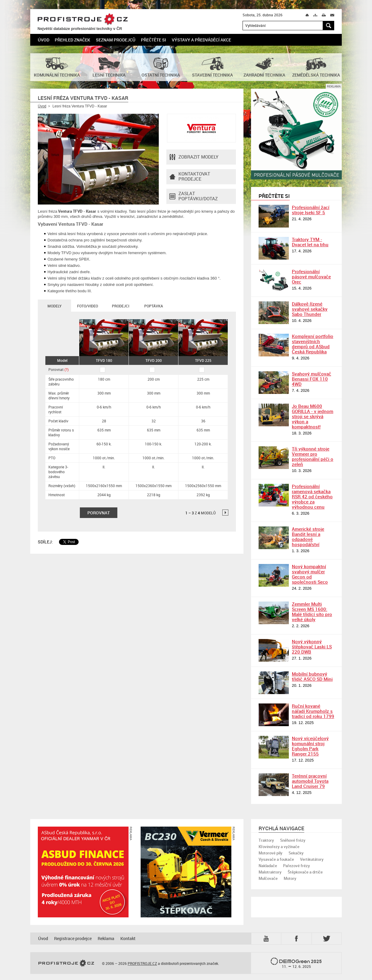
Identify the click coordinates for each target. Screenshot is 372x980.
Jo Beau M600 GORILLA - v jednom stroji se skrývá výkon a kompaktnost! (313, 416)
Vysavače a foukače (276, 859)
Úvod (44, 40)
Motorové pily (271, 853)
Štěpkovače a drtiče (305, 872)
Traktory (266, 840)
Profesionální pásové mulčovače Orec (311, 277)
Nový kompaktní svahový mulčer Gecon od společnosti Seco (310, 574)
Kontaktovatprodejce (190, 177)
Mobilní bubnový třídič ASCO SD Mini (312, 676)
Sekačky (296, 853)
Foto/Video (88, 306)
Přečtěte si (153, 40)
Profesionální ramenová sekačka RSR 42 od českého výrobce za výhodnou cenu (312, 497)
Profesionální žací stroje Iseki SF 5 (311, 210)
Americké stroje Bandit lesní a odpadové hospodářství (308, 537)
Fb (297, 939)
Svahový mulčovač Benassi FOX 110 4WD (312, 379)
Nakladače (268, 866)
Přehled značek (72, 40)
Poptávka (154, 306)
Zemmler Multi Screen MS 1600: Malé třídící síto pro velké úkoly (312, 612)
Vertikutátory (312, 859)
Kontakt (128, 938)
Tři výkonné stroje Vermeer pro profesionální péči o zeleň (313, 456)
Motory (290, 878)
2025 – (296, 963)
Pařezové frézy (297, 866)
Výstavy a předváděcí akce (201, 40)
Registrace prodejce (73, 938)
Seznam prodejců (116, 40)
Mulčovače (268, 878)
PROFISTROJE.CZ (83, 20)
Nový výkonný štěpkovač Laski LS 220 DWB (312, 647)
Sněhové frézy (293, 840)
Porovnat (59, 369)
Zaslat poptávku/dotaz (194, 196)
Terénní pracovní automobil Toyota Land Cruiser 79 (310, 781)
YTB (267, 939)
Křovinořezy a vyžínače (279, 847)
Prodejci (121, 306)
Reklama (106, 938)
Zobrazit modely (194, 157)
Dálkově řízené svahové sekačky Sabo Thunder (310, 309)
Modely (54, 306)
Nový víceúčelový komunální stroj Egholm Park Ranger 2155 (310, 746)
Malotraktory (270, 872)
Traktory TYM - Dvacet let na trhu (310, 242)
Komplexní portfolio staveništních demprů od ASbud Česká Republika (313, 344)
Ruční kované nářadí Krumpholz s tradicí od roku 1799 (313, 711)
